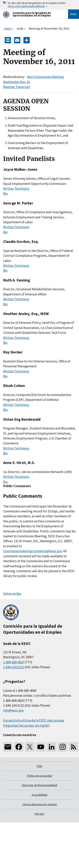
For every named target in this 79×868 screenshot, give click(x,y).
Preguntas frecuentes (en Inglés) (26, 725)
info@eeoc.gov (13, 710)
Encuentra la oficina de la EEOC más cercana (34, 720)
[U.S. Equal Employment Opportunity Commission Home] (31, 14)
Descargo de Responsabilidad (40, 785)
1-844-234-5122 (13, 667)
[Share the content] (27, 40)
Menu (74, 14)
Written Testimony (16, 189)
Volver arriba (12, 594)
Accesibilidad (39, 795)
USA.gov (39, 814)
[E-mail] (17, 40)
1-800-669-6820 (13, 662)
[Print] (8, 40)
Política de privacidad (40, 776)
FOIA (39, 766)
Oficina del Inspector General (40, 804)
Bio (5, 193)
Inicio (8, 28)
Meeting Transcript (17, 87)
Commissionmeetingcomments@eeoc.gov (33, 551)
